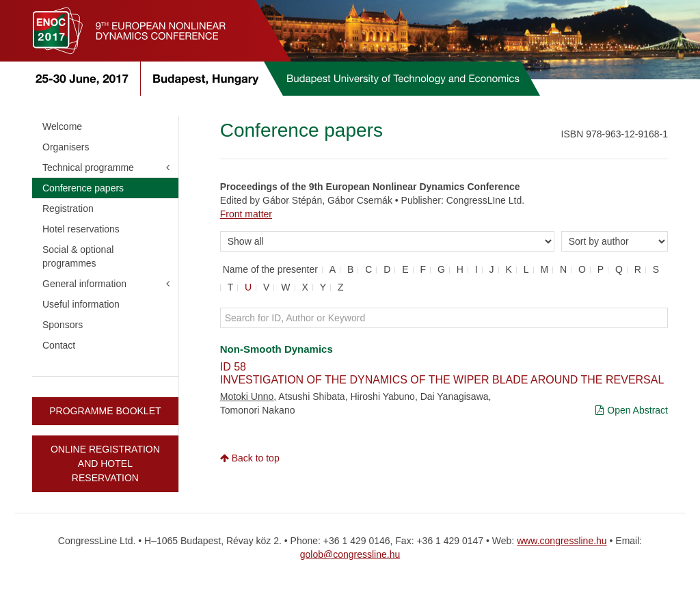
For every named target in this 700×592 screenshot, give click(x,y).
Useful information (81, 304)
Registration (68, 208)
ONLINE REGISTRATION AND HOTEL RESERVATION (105, 463)
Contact (59, 345)
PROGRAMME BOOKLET (105, 411)
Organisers (66, 147)
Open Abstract (632, 410)
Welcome (62, 126)
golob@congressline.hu (350, 554)
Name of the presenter (270, 269)
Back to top (250, 458)
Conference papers (83, 188)
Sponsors (63, 325)
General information (84, 284)
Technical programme (88, 167)
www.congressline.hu (562, 541)
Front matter (246, 214)
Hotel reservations (81, 229)
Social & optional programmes (78, 256)
